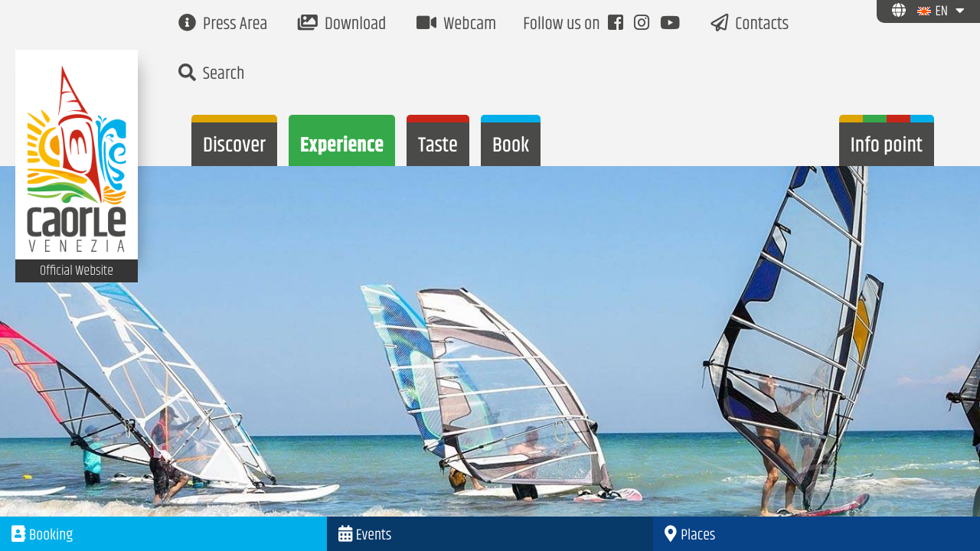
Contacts (750, 25)
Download (342, 25)
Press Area (223, 25)
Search (211, 75)
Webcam (456, 25)
